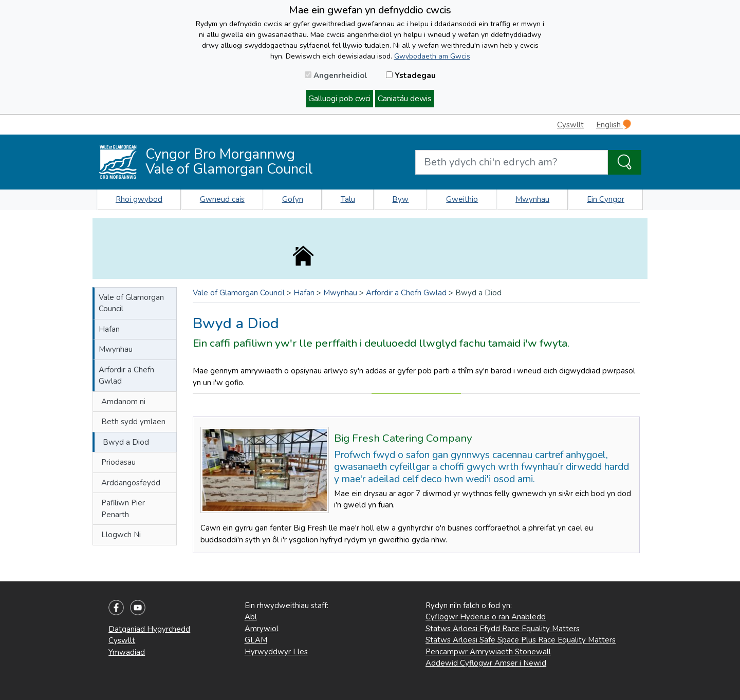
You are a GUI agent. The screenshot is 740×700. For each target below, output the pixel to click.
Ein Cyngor (606, 199)
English (614, 125)
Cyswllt (570, 125)
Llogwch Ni (121, 535)
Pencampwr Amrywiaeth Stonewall (488, 652)
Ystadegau (411, 75)
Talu (348, 199)
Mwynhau (532, 199)
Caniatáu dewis (405, 99)
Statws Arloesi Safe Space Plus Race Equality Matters (521, 640)
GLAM (256, 640)
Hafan (109, 329)
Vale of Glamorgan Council (131, 303)
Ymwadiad (127, 652)
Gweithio (462, 199)
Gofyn (293, 199)
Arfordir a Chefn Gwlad (126, 376)
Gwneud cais (222, 199)
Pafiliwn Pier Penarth (123, 509)
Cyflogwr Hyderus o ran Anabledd (486, 617)
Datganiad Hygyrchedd (149, 629)
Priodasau (118, 462)
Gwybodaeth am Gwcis (432, 56)
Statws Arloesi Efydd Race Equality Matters (503, 629)
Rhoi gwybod (139, 199)
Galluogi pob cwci (339, 99)
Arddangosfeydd (131, 483)
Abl (251, 617)
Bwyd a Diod (126, 442)
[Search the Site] (625, 162)
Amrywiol (262, 629)
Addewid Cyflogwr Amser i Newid (486, 663)
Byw (400, 199)
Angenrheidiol (336, 75)
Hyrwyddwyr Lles (276, 652)
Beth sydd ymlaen (133, 422)
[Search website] (512, 162)
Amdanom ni (123, 402)
